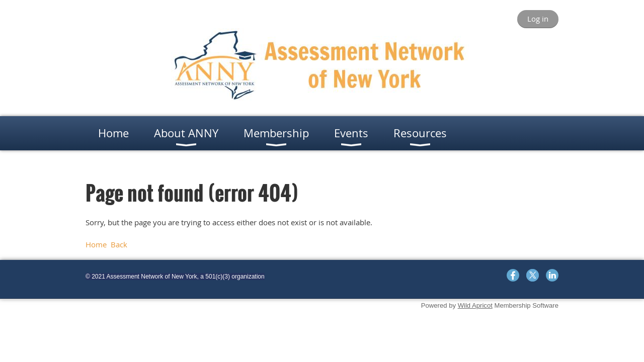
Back (119, 244)
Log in (538, 19)
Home (96, 244)
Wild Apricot (475, 305)
